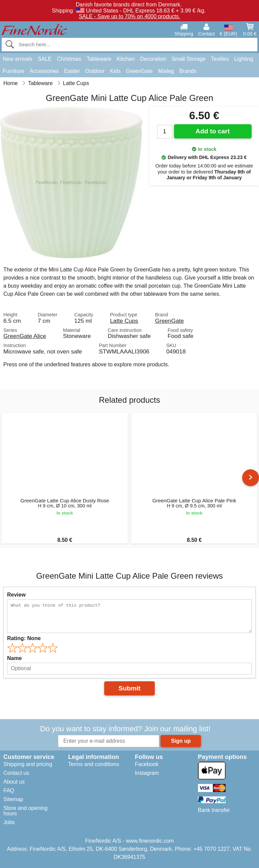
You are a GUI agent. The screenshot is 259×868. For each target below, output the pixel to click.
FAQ (9, 791)
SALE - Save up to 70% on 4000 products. (130, 16)
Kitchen (126, 59)
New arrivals (18, 59)
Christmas (69, 59)
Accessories (44, 71)
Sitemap (13, 799)
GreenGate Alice (25, 336)
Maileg (166, 71)
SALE (45, 59)
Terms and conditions (94, 764)
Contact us (16, 773)
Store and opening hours (25, 811)
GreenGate (139, 71)
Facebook (147, 764)
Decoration (153, 59)
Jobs (9, 822)
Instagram (147, 773)
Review (16, 595)
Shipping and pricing (28, 764)
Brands (188, 71)
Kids (115, 71)
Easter (72, 71)
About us (14, 782)
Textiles (220, 59)
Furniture (13, 71)
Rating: (24, 638)
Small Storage (189, 59)
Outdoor (95, 71)
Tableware (99, 59)
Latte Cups (124, 321)
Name (15, 658)
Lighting (244, 59)
